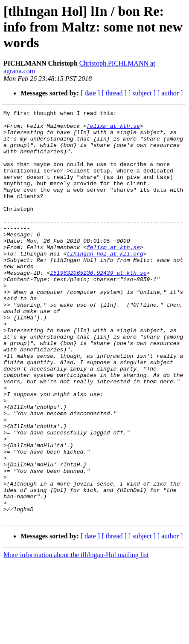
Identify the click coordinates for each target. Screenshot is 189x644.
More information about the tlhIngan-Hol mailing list (76, 637)
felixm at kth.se (113, 129)
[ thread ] (114, 93)
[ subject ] (142, 93)
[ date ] (90, 93)
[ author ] (170, 93)
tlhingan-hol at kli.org (105, 283)
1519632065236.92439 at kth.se (98, 306)
